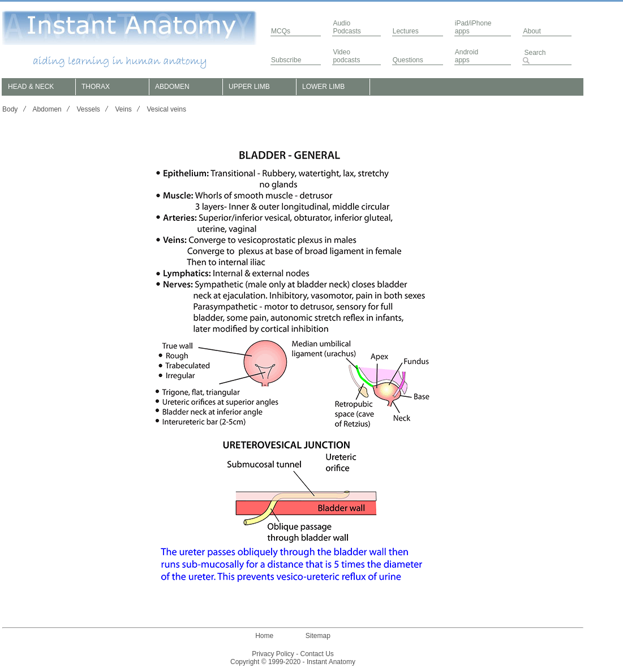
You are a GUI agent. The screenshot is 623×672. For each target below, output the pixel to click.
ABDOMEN (172, 87)
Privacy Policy (273, 654)
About (532, 31)
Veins (123, 109)
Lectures (406, 31)
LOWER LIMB (323, 87)
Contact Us (317, 654)
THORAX (96, 87)
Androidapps (467, 56)
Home (264, 636)
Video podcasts (346, 56)
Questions (408, 60)
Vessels (88, 109)
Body (10, 109)
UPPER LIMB (249, 87)
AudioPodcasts (347, 27)
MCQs (281, 31)
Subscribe (286, 60)
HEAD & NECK (31, 87)
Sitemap (318, 636)
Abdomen (47, 109)
